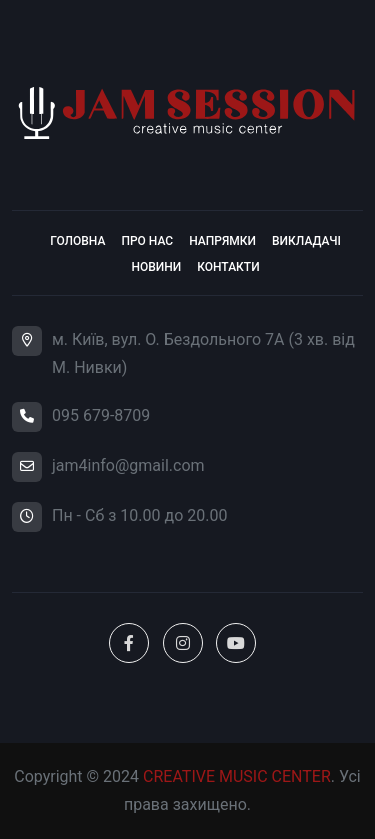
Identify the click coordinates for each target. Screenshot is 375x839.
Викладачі (306, 241)
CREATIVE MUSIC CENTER (237, 776)
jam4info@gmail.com (128, 465)
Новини (156, 267)
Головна (77, 241)
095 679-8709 (101, 415)
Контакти (228, 267)
